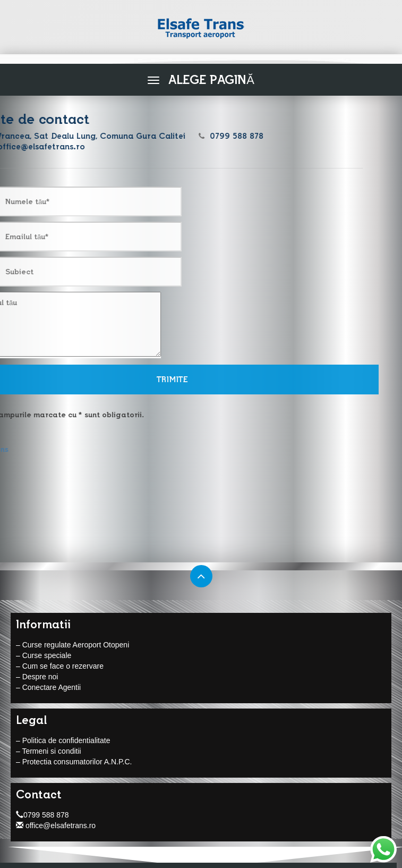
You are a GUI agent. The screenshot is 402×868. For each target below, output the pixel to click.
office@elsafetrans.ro (56, 825)
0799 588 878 (42, 815)
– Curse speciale (44, 655)
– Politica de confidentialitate (63, 740)
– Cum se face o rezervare (60, 666)
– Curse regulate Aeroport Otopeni (72, 645)
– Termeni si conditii (49, 751)
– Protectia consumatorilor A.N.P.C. (74, 762)
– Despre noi (37, 677)
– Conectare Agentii (48, 687)
